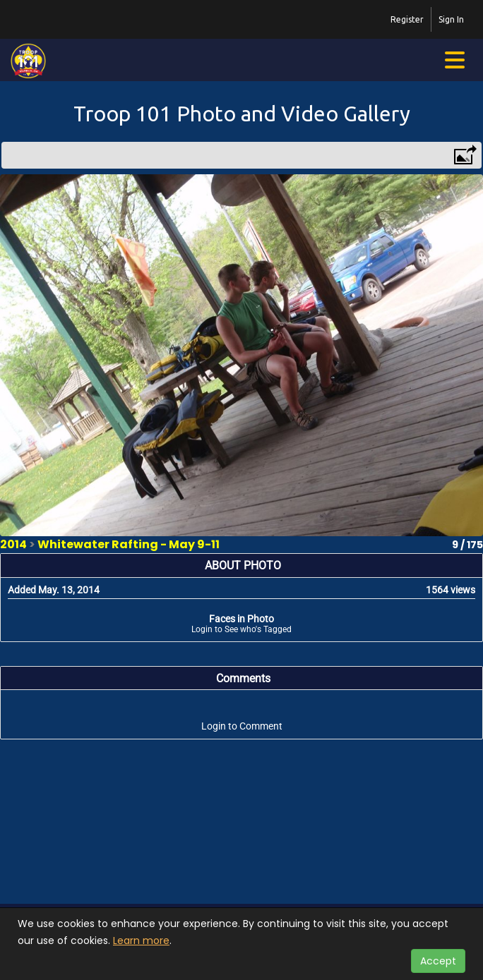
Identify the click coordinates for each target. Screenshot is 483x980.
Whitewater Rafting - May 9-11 (129, 544)
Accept (438, 961)
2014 (13, 544)
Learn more (141, 940)
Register (407, 19)
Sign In (451, 19)
